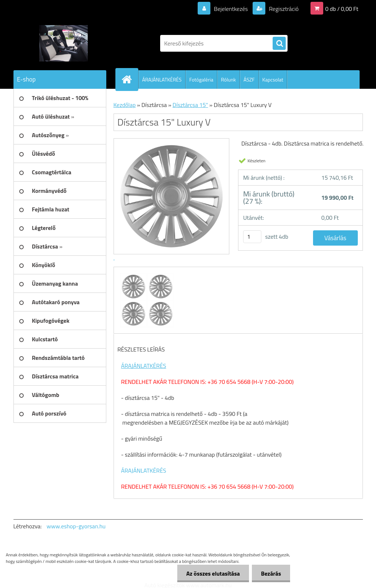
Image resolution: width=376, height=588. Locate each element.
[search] (279, 44)
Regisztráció (283, 9)
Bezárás (271, 573)
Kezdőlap (125, 105)
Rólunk (228, 80)
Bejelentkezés (231, 9)
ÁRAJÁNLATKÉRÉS (162, 80)
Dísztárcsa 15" (190, 105)
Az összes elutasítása (213, 573)
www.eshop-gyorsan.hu (76, 526)
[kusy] (252, 237)
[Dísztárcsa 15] (146, 274)
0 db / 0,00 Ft (342, 9)
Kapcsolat (273, 80)
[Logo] (64, 43)
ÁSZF (249, 80)
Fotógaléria (201, 80)
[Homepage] (130, 79)
